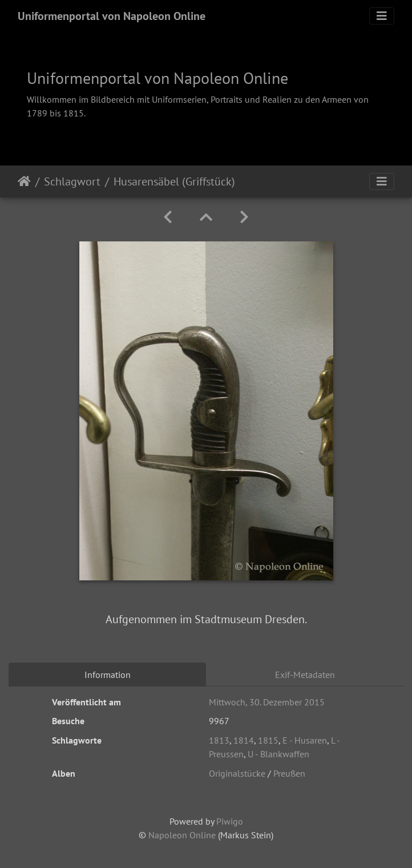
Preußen (289, 773)
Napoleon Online (182, 835)
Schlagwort (72, 181)
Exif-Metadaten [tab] (305, 675)
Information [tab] (108, 675)
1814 (244, 740)
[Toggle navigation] (382, 16)
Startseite (24, 181)
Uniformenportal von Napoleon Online (112, 16)
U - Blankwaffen (278, 754)
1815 (268, 740)
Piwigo (230, 821)
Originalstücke (237, 773)
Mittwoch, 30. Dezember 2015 (267, 702)
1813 (219, 740)
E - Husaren (305, 740)
